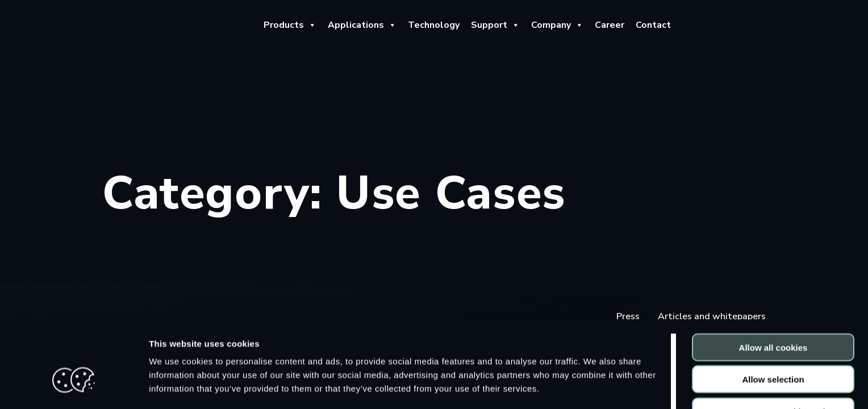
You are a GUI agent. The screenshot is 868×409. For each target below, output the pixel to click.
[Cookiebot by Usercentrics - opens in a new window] (74, 387)
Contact (653, 25)
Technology (434, 25)
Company (557, 25)
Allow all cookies (773, 281)
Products (290, 25)
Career (610, 25)
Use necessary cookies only (773, 346)
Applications (362, 25)
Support (495, 25)
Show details (596, 387)
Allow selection (773, 314)
